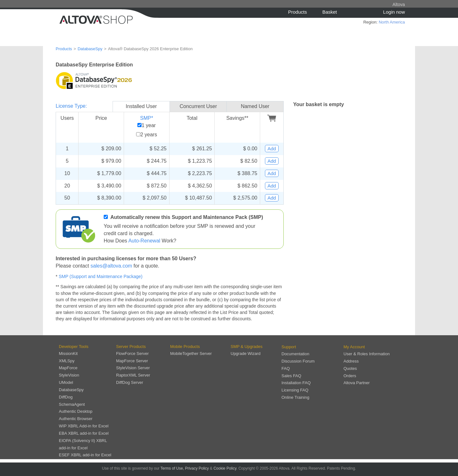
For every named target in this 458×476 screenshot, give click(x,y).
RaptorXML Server (133, 375)
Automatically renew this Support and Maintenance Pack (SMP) (187, 217)
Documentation (295, 354)
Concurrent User (198, 106)
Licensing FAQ (295, 390)
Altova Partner (357, 383)
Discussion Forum (298, 361)
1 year (149, 125)
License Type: (71, 106)
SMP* (146, 118)
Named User (255, 106)
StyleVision (69, 375)
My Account (354, 347)
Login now (394, 12)
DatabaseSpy (90, 49)
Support (289, 347)
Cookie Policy (225, 468)
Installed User (141, 106)
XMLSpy (67, 361)
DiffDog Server (130, 382)
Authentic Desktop (76, 411)
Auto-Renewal (144, 241)
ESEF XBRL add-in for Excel (85, 455)
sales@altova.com (111, 266)
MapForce (68, 368)
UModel (66, 382)
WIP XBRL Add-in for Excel (84, 426)
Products (298, 12)
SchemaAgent (72, 404)
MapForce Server (132, 361)
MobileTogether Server (191, 354)
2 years (149, 135)
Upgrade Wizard (246, 354)
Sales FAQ (291, 376)
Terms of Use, (172, 468)
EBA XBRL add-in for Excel (84, 433)
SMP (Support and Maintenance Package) (100, 276)
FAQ (286, 368)
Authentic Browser (76, 419)
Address (351, 361)
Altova (399, 4)
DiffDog (66, 397)
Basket (330, 12)
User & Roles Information (367, 354)
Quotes (350, 368)
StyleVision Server (133, 368)
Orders (350, 376)
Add (272, 149)
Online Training (295, 397)
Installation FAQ (296, 383)
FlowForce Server (132, 354)
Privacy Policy (197, 468)
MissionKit (68, 354)
